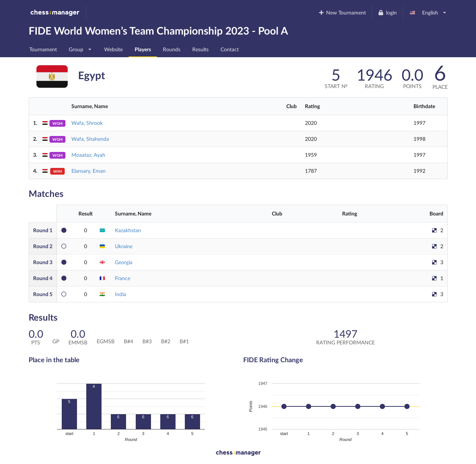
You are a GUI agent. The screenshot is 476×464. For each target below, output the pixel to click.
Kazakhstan (128, 230)
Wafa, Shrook (87, 123)
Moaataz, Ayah (88, 155)
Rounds (172, 49)
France (123, 278)
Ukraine (124, 246)
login (387, 12)
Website (113, 49)
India (120, 294)
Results (200, 49)
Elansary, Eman (89, 171)
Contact (230, 49)
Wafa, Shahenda (90, 139)
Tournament (43, 49)
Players (143, 49)
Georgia (124, 262)
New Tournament (342, 12)
